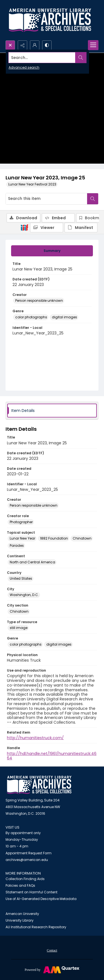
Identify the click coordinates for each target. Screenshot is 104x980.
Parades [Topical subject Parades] (17, 546)
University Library (20, 920)
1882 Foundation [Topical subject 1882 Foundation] (54, 538)
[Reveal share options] (22, 45)
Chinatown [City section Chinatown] (19, 611)
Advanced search (24, 67)
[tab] (52, 251)
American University (22, 914)
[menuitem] (52, 950)
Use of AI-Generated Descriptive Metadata (41, 899)
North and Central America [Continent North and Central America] (32, 562)
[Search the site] (42, 58)
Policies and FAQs (20, 885)
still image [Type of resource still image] (19, 628)
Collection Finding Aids (25, 879)
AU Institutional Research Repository (36, 927)
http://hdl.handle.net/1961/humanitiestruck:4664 (52, 756)
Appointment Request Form (29, 853)
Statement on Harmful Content (31, 892)
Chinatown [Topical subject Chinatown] (82, 538)
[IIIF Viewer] (47, 228)
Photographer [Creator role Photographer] (21, 522)
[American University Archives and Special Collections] (39, 785)
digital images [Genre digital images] (64, 317)
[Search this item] (46, 199)
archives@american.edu (27, 860)
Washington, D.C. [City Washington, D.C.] (24, 595)
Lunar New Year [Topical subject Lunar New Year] (22, 538)
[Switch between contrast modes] (47, 45)
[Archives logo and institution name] (50, 20)
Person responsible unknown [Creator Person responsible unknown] (39, 301)
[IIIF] (24, 227)
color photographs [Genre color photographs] (31, 317)
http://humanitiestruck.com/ (35, 738)
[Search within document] (93, 199)
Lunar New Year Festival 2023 (32, 184)
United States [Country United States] (21, 578)
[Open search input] (10, 45)
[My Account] (35, 45)
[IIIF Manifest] (81, 228)
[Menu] (93, 45)
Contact (52, 950)
